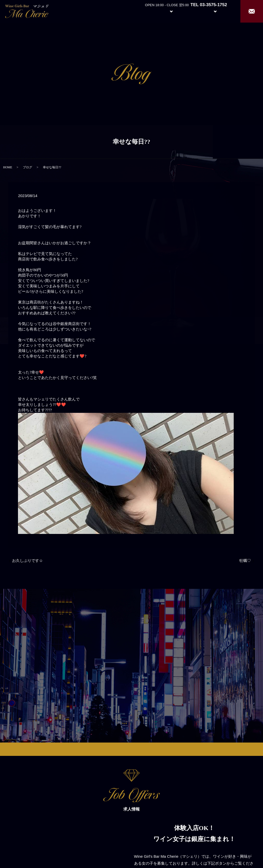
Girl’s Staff (192, 11)
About (143, 11)
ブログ (27, 167)
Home (124, 11)
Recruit (220, 11)
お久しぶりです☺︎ (27, 561)
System (167, 11)
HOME (8, 167)
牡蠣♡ (245, 561)
